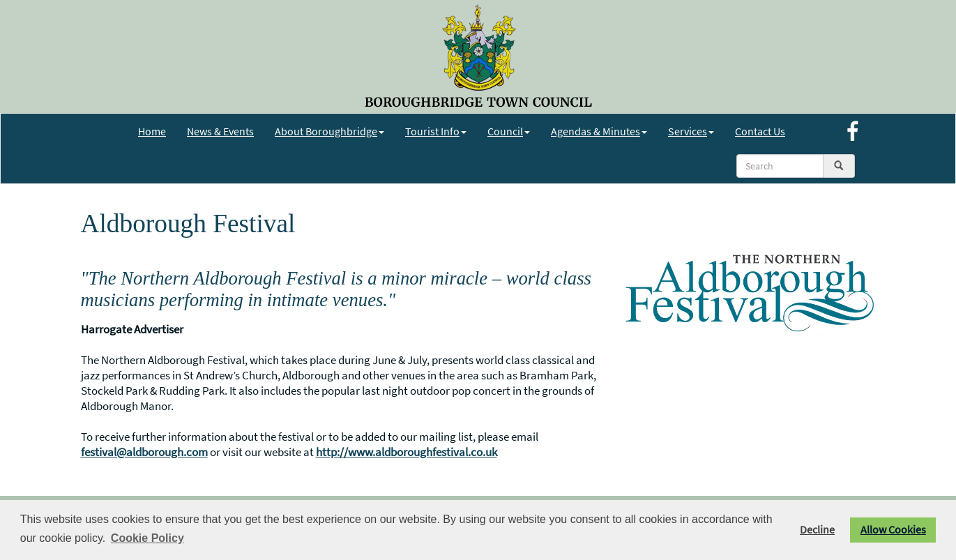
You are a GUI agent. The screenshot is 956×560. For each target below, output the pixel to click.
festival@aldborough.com (144, 452)
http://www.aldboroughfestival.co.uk (407, 452)
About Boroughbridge (329, 131)
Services (691, 131)
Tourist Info (436, 131)
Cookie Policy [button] (147, 538)
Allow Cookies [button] (893, 530)
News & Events (220, 131)
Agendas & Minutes (599, 131)
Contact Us (760, 131)
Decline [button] (817, 530)
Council (509, 131)
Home (152, 131)
